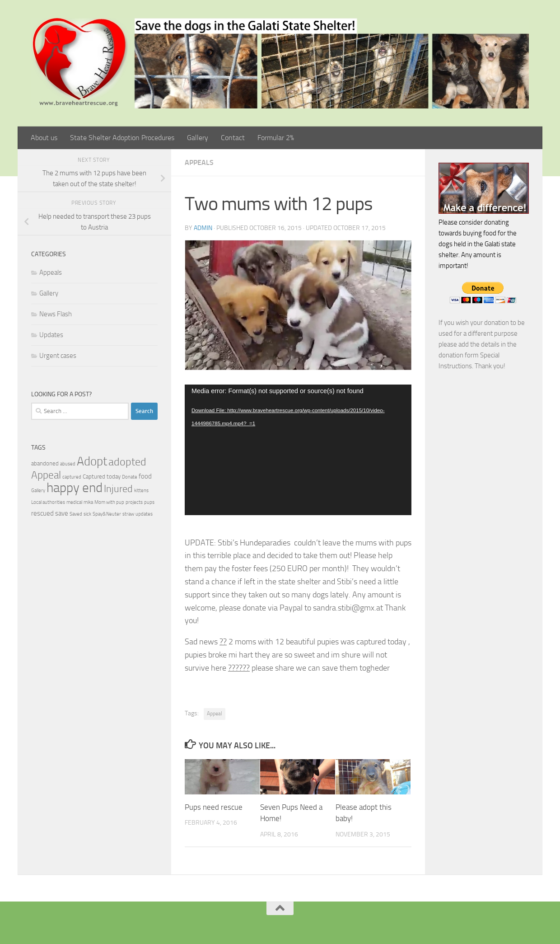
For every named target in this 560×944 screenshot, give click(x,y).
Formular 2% (276, 138)
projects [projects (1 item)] (134, 502)
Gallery (198, 138)
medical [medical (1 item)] (74, 502)
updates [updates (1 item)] (144, 514)
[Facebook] (266, 923)
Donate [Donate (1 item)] (130, 477)
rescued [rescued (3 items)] (42, 513)
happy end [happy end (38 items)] (75, 488)
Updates (51, 335)
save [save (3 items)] (62, 513)
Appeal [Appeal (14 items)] (46, 475)
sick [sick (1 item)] (87, 514)
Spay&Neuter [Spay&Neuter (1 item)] (107, 514)
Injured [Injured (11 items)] (118, 489)
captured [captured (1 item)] (72, 477)
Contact (233, 138)
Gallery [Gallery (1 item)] (38, 491)
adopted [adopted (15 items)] (127, 462)
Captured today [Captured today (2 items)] (102, 477)
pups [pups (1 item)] (149, 502)
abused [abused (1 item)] (68, 464)
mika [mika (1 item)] (88, 502)
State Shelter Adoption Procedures (122, 138)
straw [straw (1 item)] (128, 514)
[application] (298, 450)
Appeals (199, 162)
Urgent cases (58, 356)
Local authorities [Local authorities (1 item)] (48, 502)
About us (44, 138)
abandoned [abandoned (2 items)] (45, 463)
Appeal (215, 714)
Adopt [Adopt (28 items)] (92, 461)
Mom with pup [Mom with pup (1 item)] (109, 502)
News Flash (56, 314)
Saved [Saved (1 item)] (76, 514)
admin (203, 228)
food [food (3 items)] (145, 476)
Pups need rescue (214, 807)
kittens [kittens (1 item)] (141, 491)
